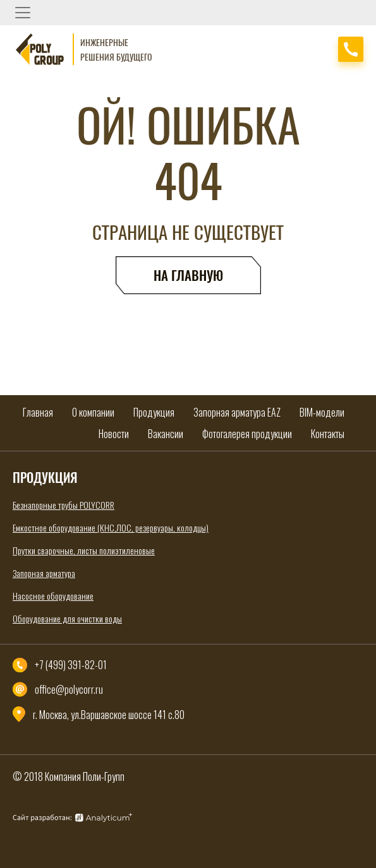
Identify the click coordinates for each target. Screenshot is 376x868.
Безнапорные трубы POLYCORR (64, 505)
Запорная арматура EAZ (237, 412)
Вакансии (166, 434)
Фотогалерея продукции (247, 434)
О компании (93, 412)
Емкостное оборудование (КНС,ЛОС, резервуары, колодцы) (111, 527)
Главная (38, 412)
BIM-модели (322, 412)
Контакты (328, 434)
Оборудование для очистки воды (67, 618)
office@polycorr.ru (69, 689)
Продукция (154, 412)
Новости (114, 434)
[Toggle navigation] (23, 13)
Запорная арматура (44, 573)
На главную (188, 276)
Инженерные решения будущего (116, 50)
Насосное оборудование (53, 596)
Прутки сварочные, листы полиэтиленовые (84, 550)
